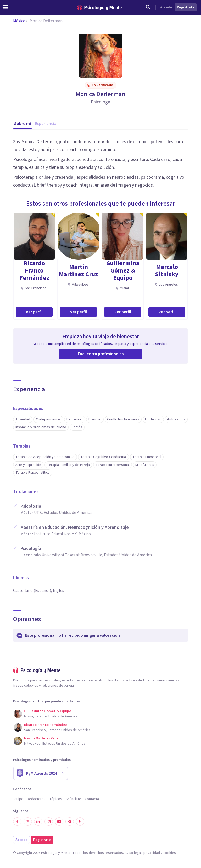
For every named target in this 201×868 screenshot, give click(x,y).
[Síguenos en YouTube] (59, 821)
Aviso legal (133, 853)
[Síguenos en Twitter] (28, 821)
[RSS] (80, 821)
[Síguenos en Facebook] (17, 821)
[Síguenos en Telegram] (70, 821)
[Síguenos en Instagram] (49, 821)
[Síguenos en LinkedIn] (38, 821)
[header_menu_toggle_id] (5, 7)
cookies (170, 853)
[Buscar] (148, 7)
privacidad (152, 853)
